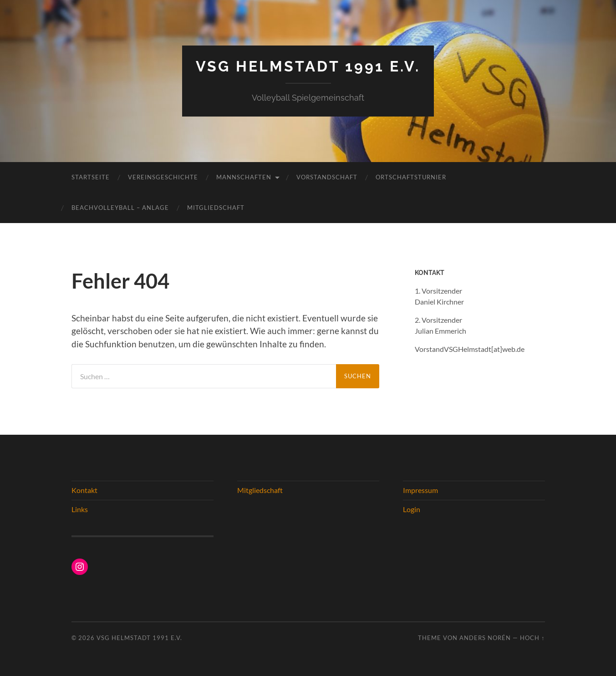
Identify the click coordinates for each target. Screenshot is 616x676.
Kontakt (84, 490)
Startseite (91, 177)
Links (80, 509)
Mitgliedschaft (216, 208)
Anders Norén (485, 638)
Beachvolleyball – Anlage (120, 208)
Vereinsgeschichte (163, 177)
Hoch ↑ (532, 638)
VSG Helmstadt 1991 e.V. (308, 66)
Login (412, 509)
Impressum (420, 490)
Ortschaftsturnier (411, 177)
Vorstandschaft (327, 177)
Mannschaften (244, 177)
